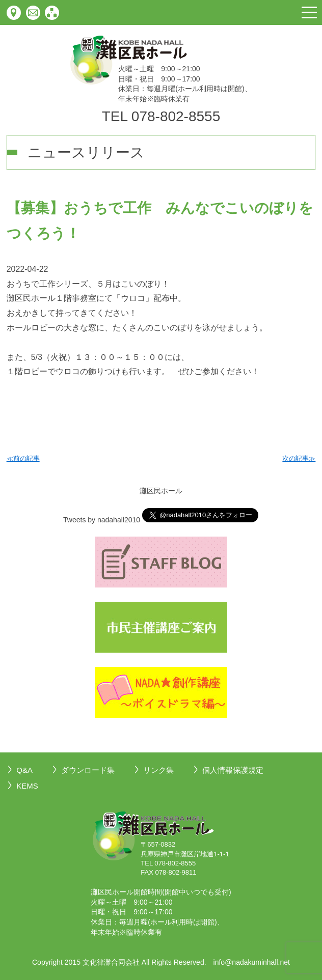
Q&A (24, 770)
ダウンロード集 (88, 770)
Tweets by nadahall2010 (102, 520)
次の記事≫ (299, 458)
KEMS (27, 786)
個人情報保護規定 (233, 770)
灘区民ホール (161, 491)
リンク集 (158, 770)
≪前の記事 (23, 458)
